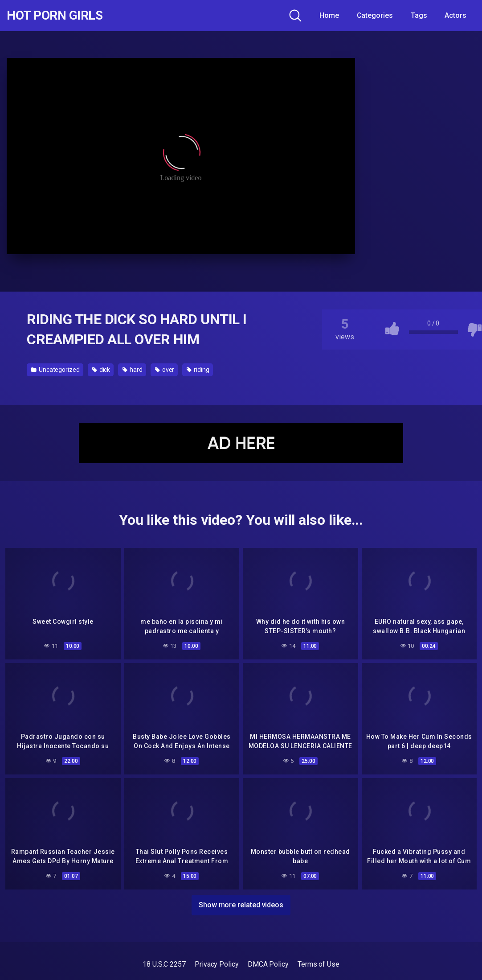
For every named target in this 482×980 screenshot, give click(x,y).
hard (133, 370)
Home (329, 15)
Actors (455, 15)
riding (198, 370)
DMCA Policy (268, 964)
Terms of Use (319, 964)
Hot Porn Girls (55, 16)
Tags (419, 15)
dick (101, 370)
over (165, 370)
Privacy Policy (217, 964)
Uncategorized (55, 370)
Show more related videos (241, 905)
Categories (375, 15)
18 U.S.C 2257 (164, 964)
